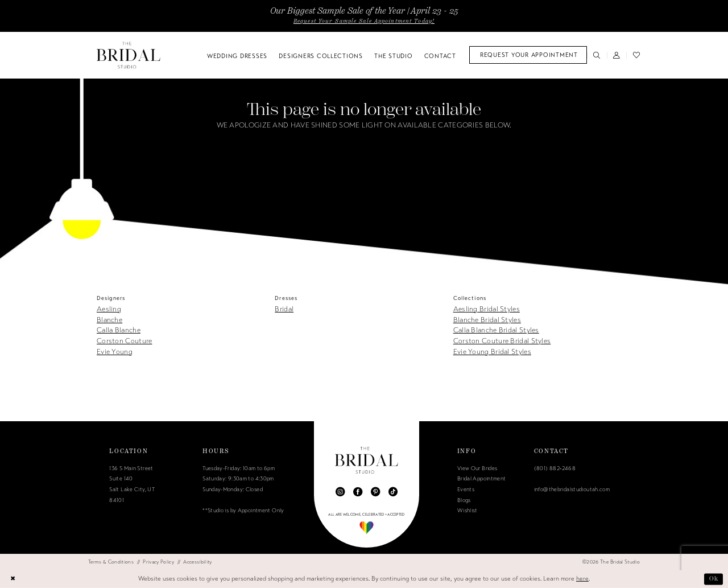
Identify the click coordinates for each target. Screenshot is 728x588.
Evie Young (115, 352)
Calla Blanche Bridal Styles (496, 330)
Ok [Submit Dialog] (713, 579)
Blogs (464, 500)
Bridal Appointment (482, 479)
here (582, 579)
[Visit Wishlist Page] (636, 55)
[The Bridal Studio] (129, 55)
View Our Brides (477, 468)
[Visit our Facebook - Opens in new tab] (358, 492)
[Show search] (597, 55)
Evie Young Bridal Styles (492, 352)
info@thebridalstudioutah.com (572, 490)
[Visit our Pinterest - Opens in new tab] (375, 492)
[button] (617, 55)
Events (466, 490)
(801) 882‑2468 (555, 468)
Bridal (284, 309)
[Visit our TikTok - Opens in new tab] (393, 492)
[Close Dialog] (13, 579)
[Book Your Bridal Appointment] (528, 55)
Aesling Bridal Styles (487, 309)
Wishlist (468, 511)
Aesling (109, 309)
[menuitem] (528, 55)
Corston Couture (124, 341)
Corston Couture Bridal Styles (502, 341)
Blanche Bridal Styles (487, 320)
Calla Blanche (119, 330)
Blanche (109, 320)
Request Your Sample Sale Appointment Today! (364, 21)
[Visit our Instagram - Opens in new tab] (340, 492)
